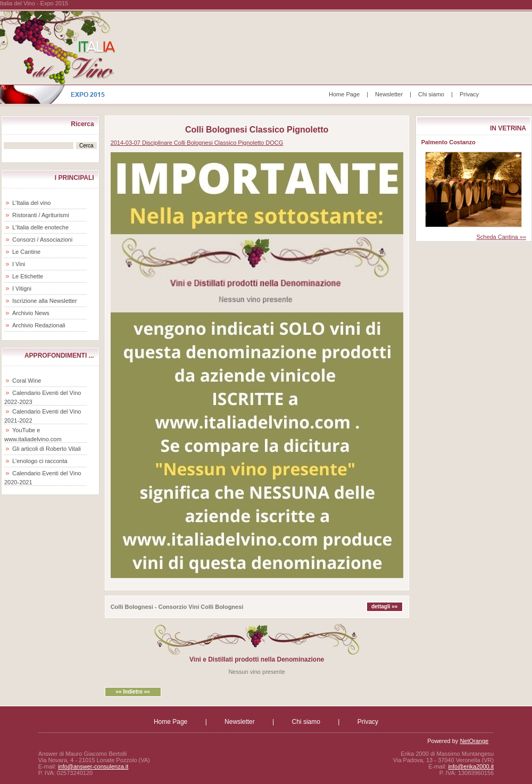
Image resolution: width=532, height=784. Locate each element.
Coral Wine (27, 381)
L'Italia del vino (31, 203)
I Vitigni (22, 288)
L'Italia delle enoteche (40, 227)
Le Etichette (28, 276)
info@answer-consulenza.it (93, 766)
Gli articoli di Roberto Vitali (47, 449)
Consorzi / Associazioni (42, 240)
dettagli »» (384, 606)
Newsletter (389, 94)
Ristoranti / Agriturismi (41, 215)
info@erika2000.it (471, 766)
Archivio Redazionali (39, 325)
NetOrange (474, 741)
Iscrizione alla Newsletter (45, 301)
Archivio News (31, 313)
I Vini (19, 264)
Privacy (469, 94)
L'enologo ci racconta (40, 461)
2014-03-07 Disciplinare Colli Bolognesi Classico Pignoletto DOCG (197, 143)
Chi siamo (431, 94)
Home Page (344, 94)
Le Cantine (26, 252)
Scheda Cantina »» (501, 237)
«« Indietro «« (132, 692)
